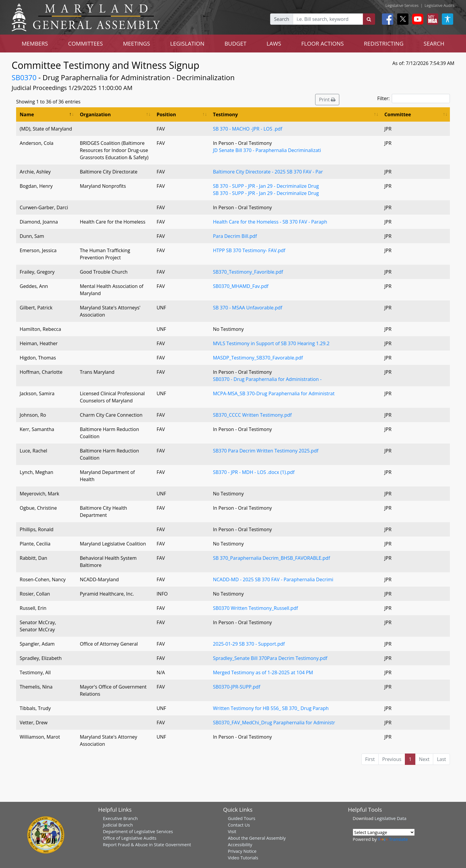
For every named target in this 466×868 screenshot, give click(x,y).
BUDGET (235, 43)
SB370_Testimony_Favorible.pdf (248, 272)
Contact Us (239, 825)
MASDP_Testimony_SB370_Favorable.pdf (258, 358)
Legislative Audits (439, 5)
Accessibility (240, 844)
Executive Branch (120, 818)
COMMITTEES (85, 43)
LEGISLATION (187, 43)
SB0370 (24, 77)
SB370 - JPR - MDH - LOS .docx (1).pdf (254, 472)
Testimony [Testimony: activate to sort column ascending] (225, 114)
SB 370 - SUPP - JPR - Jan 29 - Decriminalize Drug (266, 186)
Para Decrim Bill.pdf (235, 236)
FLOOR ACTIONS (322, 43)
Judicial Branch (118, 825)
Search (282, 19)
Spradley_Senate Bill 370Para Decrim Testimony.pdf (270, 658)
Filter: (414, 99)
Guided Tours (241, 818)
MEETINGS (136, 43)
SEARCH (434, 43)
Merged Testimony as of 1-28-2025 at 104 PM (263, 672)
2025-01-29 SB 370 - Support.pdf (249, 644)
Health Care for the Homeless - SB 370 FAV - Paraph (270, 222)
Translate (393, 839)
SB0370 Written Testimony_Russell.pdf (255, 608)
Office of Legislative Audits (130, 838)
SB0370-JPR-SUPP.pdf (237, 687)
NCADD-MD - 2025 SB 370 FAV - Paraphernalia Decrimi (273, 579)
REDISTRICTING (384, 43)
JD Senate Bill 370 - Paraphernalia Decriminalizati (267, 150)
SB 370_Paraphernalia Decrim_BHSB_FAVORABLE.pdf (271, 558)
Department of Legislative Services (138, 831)
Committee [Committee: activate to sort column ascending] (398, 114)
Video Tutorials (243, 858)
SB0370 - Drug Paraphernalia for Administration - (267, 379)
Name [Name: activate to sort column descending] (27, 114)
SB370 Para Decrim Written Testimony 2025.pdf (266, 451)
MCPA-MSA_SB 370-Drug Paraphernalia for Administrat (274, 393)
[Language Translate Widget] (384, 832)
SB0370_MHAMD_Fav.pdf (241, 286)
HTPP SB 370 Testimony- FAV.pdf (249, 250)
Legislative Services (402, 5)
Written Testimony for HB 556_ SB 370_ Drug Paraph (271, 708)
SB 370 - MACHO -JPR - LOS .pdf (247, 129)
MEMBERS (35, 43)
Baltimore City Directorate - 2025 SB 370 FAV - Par (268, 172)
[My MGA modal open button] (431, 19)
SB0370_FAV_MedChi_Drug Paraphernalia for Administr (274, 723)
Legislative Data (390, 818)
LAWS (274, 43)
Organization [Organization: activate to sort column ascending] (95, 114)
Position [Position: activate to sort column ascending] (166, 114)
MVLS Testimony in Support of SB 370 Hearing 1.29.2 (271, 343)
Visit (232, 831)
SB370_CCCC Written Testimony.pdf (252, 415)
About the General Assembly (257, 838)
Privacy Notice (242, 851)
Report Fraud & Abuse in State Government (147, 844)
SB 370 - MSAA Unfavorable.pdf (248, 308)
